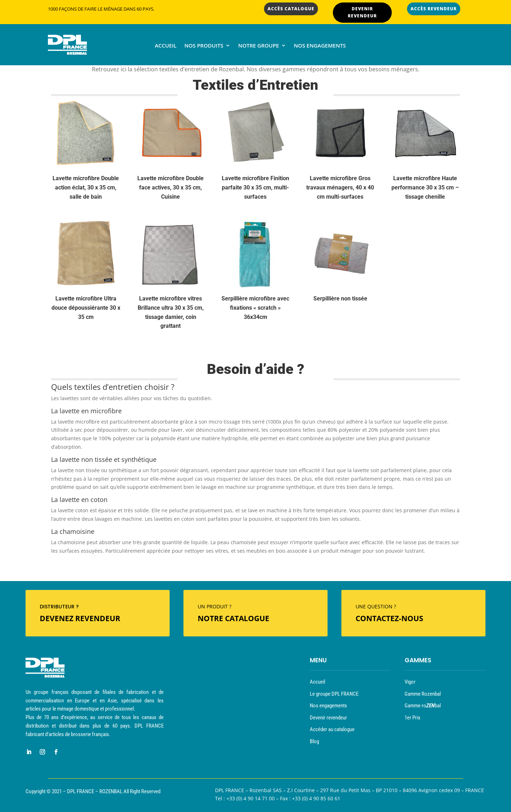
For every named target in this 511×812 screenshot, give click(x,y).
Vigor (410, 682)
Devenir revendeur (328, 718)
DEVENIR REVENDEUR (362, 12)
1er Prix (413, 718)
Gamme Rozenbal (423, 694)
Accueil (166, 46)
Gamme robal (423, 706)
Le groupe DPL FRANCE (334, 694)
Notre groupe (259, 46)
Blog (314, 741)
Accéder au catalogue (332, 729)
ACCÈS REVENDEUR (434, 9)
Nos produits (204, 46)
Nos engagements (320, 46)
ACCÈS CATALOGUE (291, 9)
